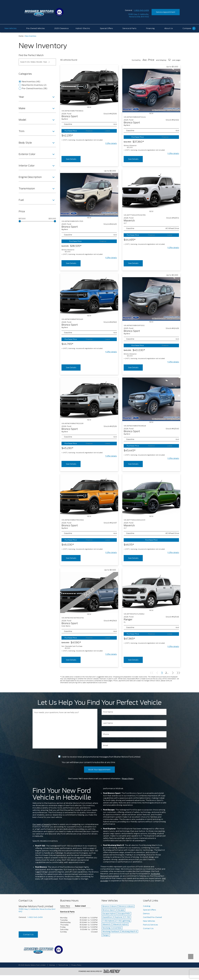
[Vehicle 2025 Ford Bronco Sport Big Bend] (151, 90)
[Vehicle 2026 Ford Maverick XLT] (151, 190)
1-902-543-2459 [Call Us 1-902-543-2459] (141, 10)
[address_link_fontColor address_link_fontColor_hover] (139, 15)
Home (21, 36)
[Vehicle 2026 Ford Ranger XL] (151, 589)
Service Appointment (166, 12)
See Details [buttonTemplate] (71, 159)
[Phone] (134, 734)
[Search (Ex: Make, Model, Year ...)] (37, 62)
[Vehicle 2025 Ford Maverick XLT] (151, 495)
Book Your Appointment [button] (99, 770)
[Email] (134, 745)
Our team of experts (42, 824)
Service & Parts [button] (67, 912)
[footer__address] (37, 910)
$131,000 (52, 219)
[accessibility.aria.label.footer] (112, 971)
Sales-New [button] (65, 906)
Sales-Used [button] (80, 906)
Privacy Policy (128, 779)
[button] (111, 143)
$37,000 (22, 219)
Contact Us (28, 935)
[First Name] (134, 712)
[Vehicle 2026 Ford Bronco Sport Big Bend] (89, 85)
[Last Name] (134, 723)
